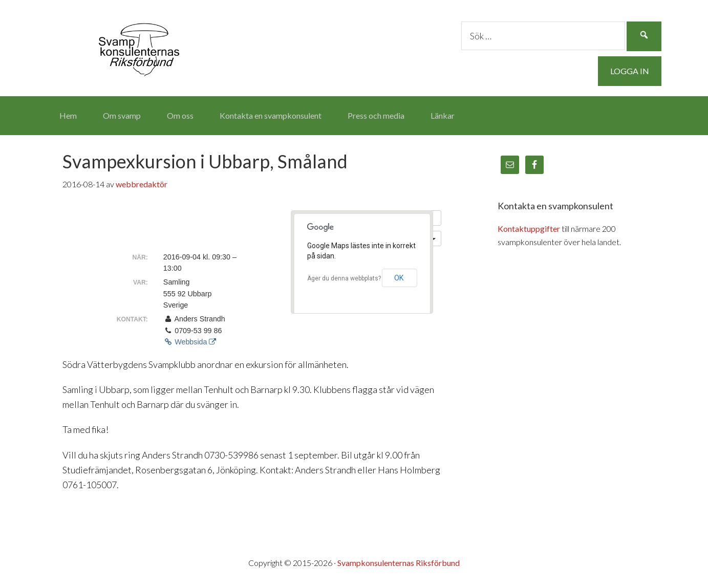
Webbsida (190, 342)
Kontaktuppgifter (529, 228)
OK (399, 278)
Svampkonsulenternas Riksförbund (139, 46)
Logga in (630, 71)
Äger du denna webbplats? (344, 278)
